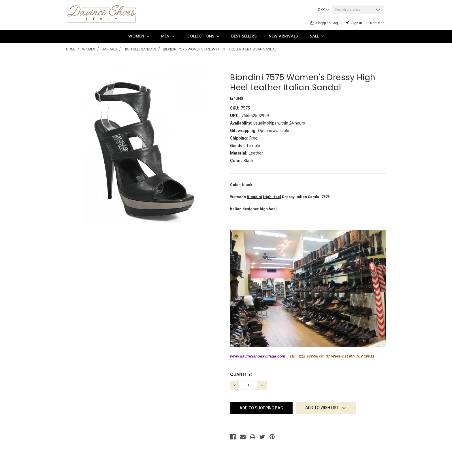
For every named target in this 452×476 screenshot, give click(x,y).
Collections (203, 36)
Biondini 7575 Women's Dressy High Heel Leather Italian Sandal (220, 49)
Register (377, 23)
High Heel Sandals (140, 49)
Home (71, 49)
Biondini (254, 197)
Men (168, 36)
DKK (323, 10)
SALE (317, 36)
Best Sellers (244, 36)
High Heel (272, 197)
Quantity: (241, 374)
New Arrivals (283, 36)
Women (139, 36)
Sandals (109, 49)
